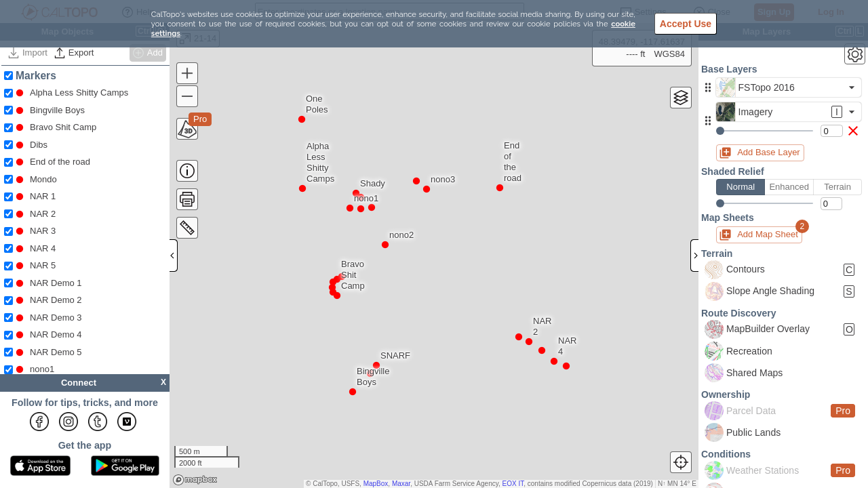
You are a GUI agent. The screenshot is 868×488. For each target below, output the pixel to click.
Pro (200, 119)
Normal (741, 187)
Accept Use (686, 24)
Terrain (837, 187)
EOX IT (513, 484)
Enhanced (789, 187)
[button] (708, 87)
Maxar (401, 484)
